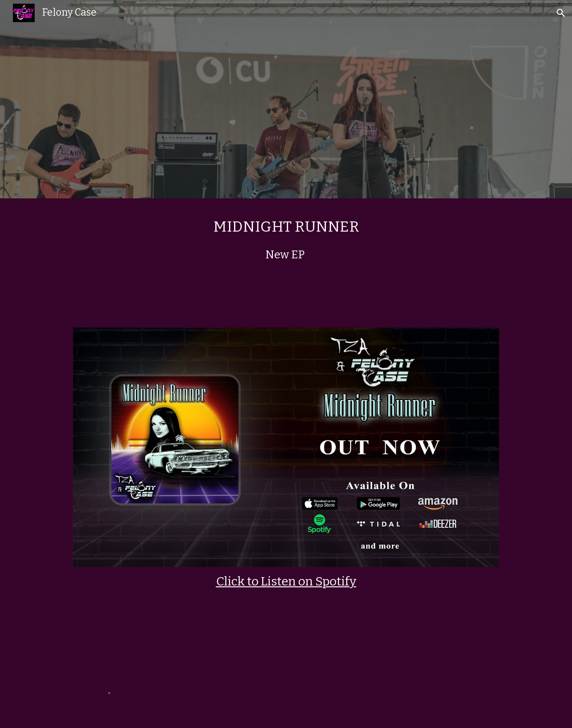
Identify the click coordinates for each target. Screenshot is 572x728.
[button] (561, 13)
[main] (286, 257)
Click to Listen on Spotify (286, 581)
